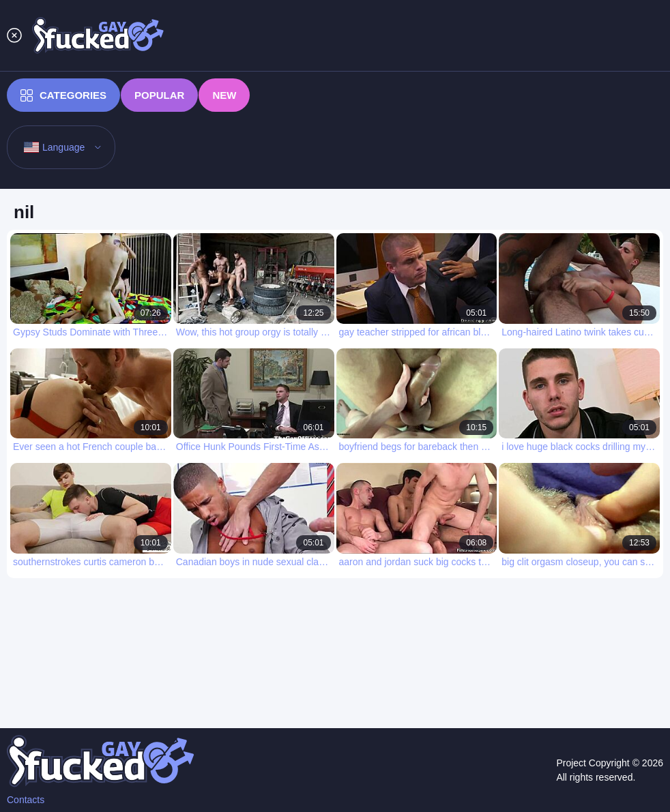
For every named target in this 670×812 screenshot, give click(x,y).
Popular (159, 95)
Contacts (26, 800)
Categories (63, 95)
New (224, 95)
